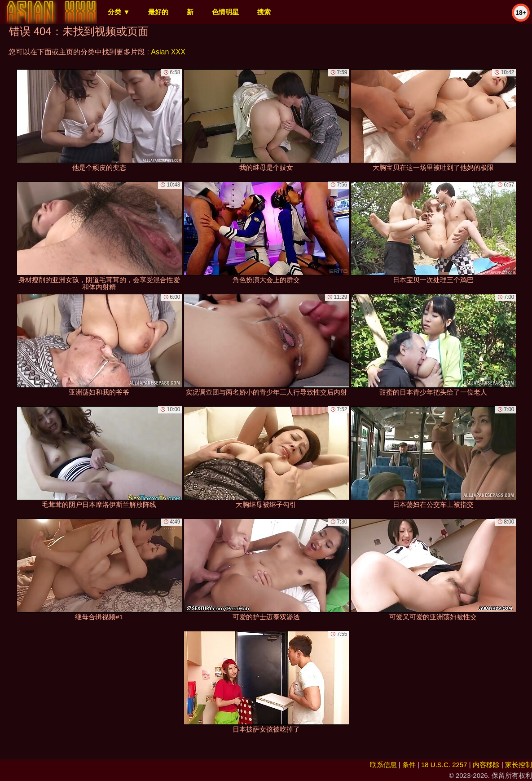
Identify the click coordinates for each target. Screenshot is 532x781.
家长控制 (519, 765)
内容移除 (486, 765)
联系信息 (383, 765)
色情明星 (225, 12)
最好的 (158, 12)
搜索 (264, 12)
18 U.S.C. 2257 (444, 765)
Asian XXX (168, 52)
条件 (409, 765)
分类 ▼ (119, 12)
